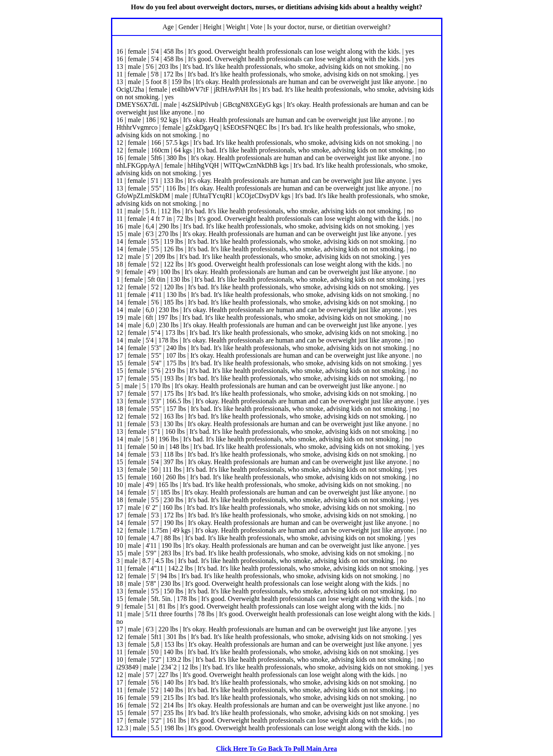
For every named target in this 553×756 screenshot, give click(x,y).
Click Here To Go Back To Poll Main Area (277, 749)
